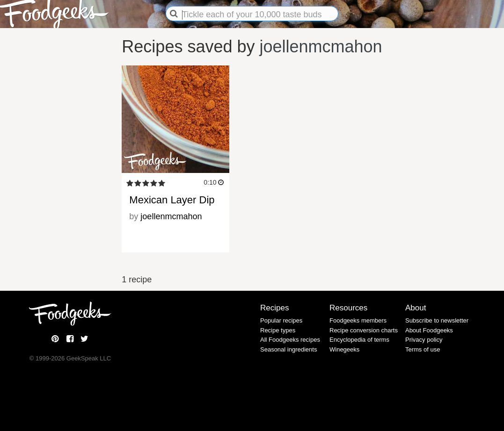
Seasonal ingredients (289, 349)
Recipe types (278, 330)
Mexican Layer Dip (172, 200)
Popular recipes (281, 320)
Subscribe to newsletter (437, 320)
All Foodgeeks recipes (290, 340)
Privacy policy (424, 340)
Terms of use (423, 349)
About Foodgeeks (429, 330)
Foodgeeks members (358, 320)
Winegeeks (344, 349)
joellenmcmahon (321, 47)
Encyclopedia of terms (359, 340)
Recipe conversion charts (364, 330)
